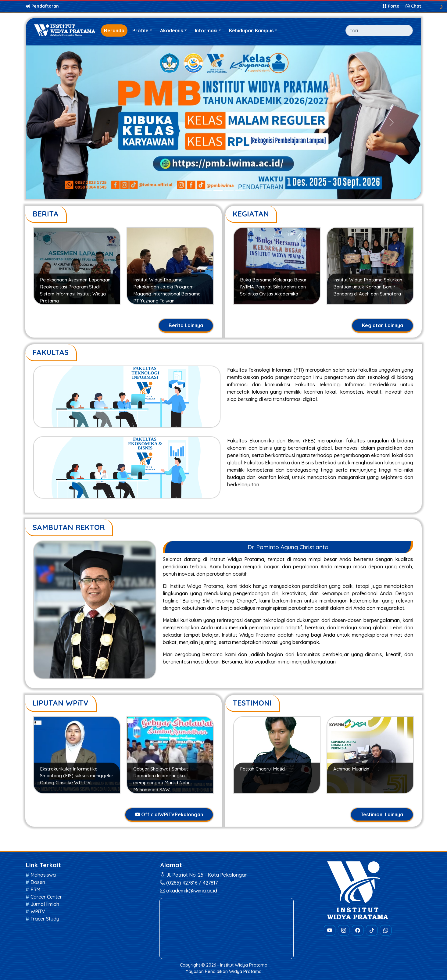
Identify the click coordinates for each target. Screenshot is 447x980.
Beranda (114, 30)
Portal (392, 6)
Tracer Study (45, 919)
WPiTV (38, 911)
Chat (413, 6)
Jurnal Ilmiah (45, 904)
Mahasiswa (43, 875)
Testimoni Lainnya (382, 814)
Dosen (38, 882)
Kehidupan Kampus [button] (251, 30)
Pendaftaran (42, 6)
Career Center (46, 897)
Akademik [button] (172, 30)
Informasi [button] (206, 30)
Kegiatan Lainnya (383, 325)
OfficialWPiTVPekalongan (169, 814)
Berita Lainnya (186, 325)
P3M (35, 889)
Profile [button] (140, 30)
